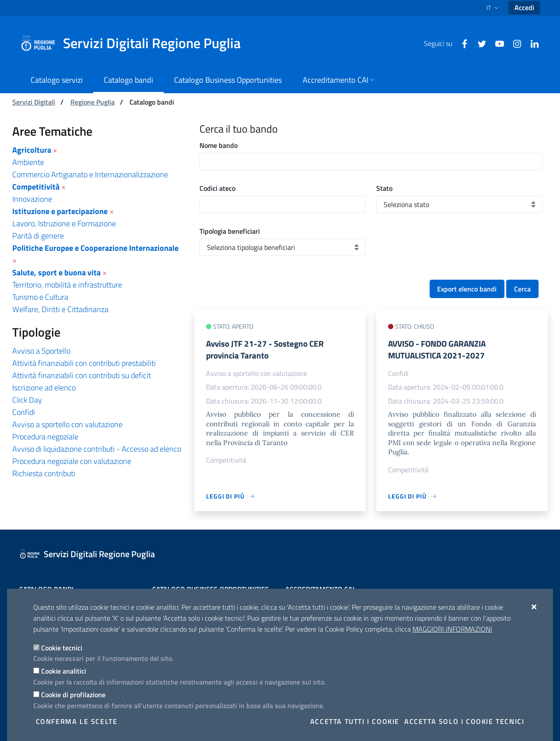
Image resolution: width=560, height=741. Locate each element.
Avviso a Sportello (41, 351)
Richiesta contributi (44, 473)
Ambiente (28, 162)
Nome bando (219, 145)
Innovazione (32, 199)
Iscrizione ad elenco (44, 388)
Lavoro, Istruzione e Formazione (64, 223)
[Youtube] (496, 43)
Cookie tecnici (62, 648)
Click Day (27, 400)
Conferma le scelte (77, 721)
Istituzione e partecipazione (60, 211)
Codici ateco (217, 188)
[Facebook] (461, 43)
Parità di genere (38, 236)
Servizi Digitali (34, 102)
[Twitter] (479, 43)
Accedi (524, 7)
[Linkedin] (531, 43)
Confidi (24, 412)
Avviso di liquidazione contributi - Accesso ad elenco (97, 449)
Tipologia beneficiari (230, 231)
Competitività (36, 187)
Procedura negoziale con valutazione (72, 461)
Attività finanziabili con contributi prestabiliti (84, 363)
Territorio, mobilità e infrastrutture (67, 285)
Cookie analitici (64, 671)
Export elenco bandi (467, 289)
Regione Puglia (93, 102)
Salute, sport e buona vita (56, 272)
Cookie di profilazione (73, 695)
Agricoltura (32, 150)
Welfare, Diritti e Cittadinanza (60, 309)
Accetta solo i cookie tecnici (464, 721)
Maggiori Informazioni (452, 629)
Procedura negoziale (45, 437)
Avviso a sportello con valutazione (67, 424)
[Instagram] (514, 43)
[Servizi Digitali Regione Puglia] (136, 43)
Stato (384, 188)
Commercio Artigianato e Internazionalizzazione (90, 174)
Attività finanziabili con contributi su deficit (82, 375)
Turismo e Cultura (40, 297)
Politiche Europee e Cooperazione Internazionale (95, 248)
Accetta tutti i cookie (355, 721)
